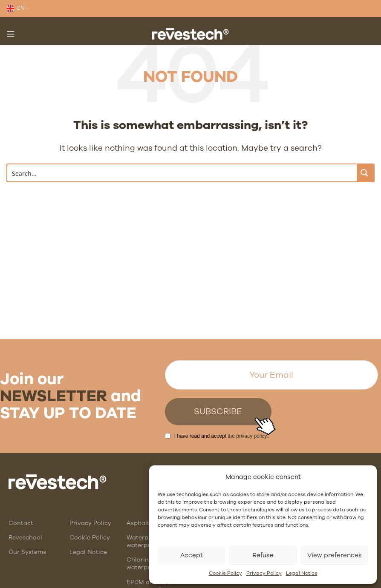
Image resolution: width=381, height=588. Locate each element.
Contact (21, 523)
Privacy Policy (264, 573)
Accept (192, 555)
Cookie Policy (225, 573)
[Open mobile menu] (11, 34)
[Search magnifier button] (365, 173)
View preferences (335, 555)
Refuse (263, 555)
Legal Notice (302, 573)
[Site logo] (190, 33)
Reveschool (25, 538)
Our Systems (27, 552)
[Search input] (182, 173)
